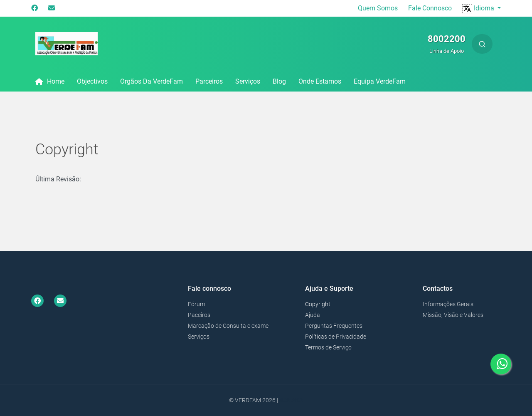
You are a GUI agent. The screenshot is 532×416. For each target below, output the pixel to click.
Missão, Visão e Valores (453, 315)
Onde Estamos (320, 81)
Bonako (291, 400)
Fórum (196, 304)
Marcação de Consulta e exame (228, 326)
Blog (279, 81)
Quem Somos (378, 8)
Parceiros (209, 81)
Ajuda (313, 315)
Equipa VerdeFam (380, 81)
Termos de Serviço (328, 347)
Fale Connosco (430, 8)
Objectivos (92, 81)
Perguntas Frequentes (334, 326)
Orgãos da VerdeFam (151, 81)
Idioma (479, 8)
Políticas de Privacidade (336, 337)
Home (50, 81)
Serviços (248, 81)
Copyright (318, 304)
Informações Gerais (448, 304)
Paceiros (199, 315)
